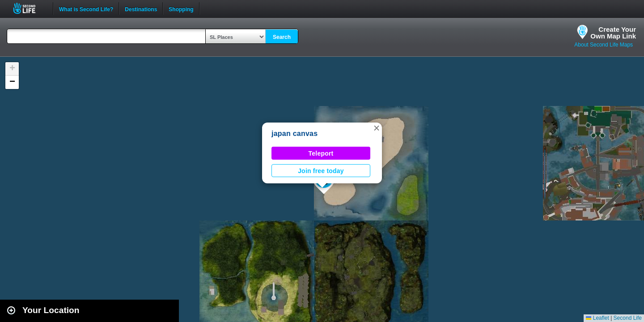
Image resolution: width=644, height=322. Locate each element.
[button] (377, 128)
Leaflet (597, 318)
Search (282, 37)
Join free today (321, 171)
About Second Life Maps (604, 45)
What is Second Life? (86, 8)
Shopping (181, 8)
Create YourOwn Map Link (613, 33)
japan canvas (294, 133)
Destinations (141, 8)
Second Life (29, 8)
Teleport (321, 153)
